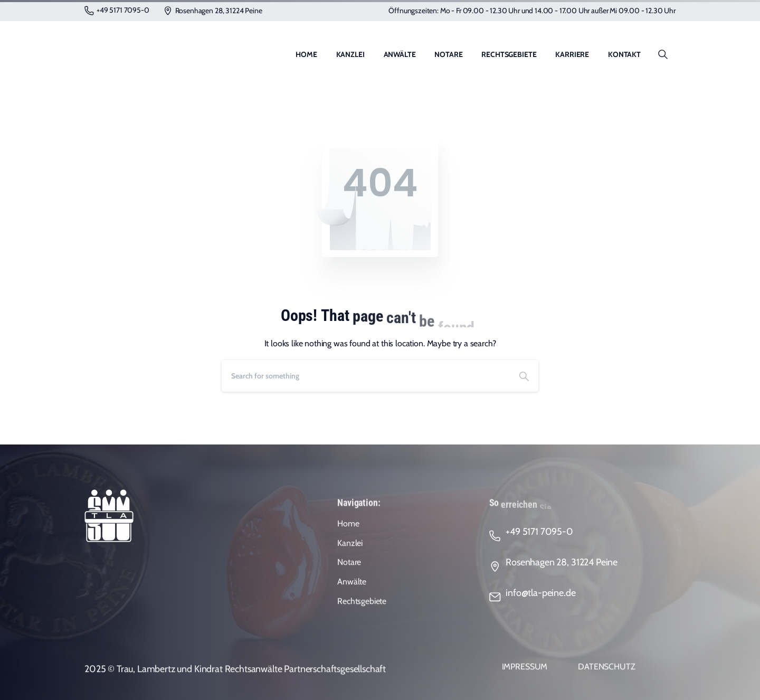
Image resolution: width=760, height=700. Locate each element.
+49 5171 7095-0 (117, 10)
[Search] (366, 376)
